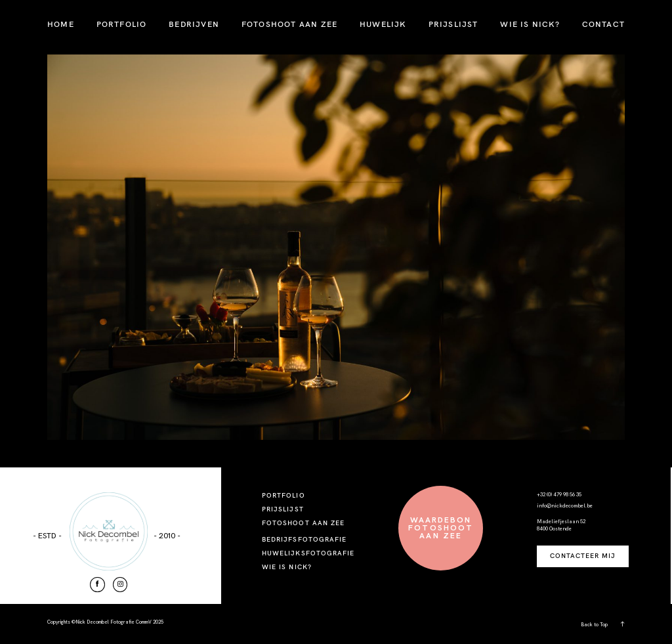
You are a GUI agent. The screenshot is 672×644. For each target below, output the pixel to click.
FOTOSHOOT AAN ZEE (289, 24)
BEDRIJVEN (194, 24)
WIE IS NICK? (530, 24)
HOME (61, 24)
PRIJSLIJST (453, 24)
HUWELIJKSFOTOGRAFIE (308, 553)
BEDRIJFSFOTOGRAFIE (304, 539)
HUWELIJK (383, 24)
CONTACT (603, 24)
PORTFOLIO (122, 24)
